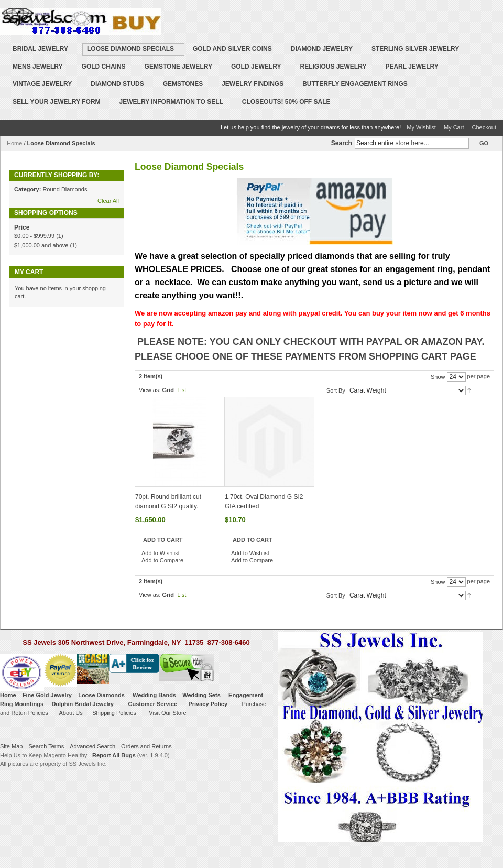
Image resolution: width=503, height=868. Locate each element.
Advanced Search (92, 746)
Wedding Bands (154, 695)
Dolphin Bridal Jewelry (83, 704)
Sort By (336, 390)
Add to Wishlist (161, 553)
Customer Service (152, 704)
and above (41, 245)
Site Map (11, 746)
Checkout (484, 127)
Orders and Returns (146, 746)
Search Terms (46, 746)
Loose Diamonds (101, 695)
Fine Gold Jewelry (47, 695)
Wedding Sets (201, 695)
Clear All (108, 201)
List (182, 390)
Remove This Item (117, 189)
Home (14, 143)
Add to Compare (162, 560)
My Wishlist (421, 127)
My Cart (454, 127)
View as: (150, 390)
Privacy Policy (208, 704)
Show (438, 377)
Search (342, 143)
